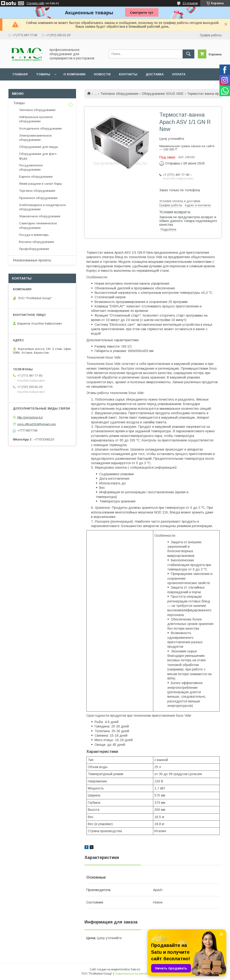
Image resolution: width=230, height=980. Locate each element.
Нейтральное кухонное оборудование (36, 119)
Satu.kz (136, 969)
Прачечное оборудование (38, 198)
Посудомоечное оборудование (31, 167)
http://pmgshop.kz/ (30, 417)
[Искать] (188, 54)
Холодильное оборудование (40, 128)
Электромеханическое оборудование (35, 138)
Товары (43, 74)
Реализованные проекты (32, 260)
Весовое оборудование (36, 242)
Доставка (155, 74)
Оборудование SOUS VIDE (163, 94)
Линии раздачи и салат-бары (40, 184)
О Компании (74, 74)
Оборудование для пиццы (38, 147)
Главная (20, 74)
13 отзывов (190, 3)
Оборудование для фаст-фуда (38, 156)
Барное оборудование (36, 177)
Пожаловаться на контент (132, 974)
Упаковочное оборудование (40, 216)
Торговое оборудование (37, 191)
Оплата (179, 74)
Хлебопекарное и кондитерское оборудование (42, 207)
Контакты (128, 74)
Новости (102, 74)
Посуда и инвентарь (34, 235)
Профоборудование (34, 249)
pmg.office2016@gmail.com (37, 424)
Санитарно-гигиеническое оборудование (38, 225)
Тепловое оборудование (119, 94)
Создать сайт (35, 3)
